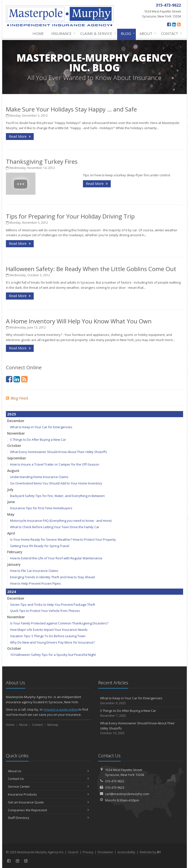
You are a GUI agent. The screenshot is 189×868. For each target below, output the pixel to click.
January (14, 564)
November (16, 433)
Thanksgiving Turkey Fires (42, 161)
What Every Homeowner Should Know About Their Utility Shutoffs (59, 452)
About (147, 33)
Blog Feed (17, 398)
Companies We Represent (48, 810)
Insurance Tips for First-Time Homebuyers (41, 508)
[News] (179, 24)
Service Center (48, 786)
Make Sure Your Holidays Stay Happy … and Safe (71, 109)
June (11, 502)
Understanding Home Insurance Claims (39, 477)
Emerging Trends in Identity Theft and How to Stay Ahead (52, 577)
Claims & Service (97, 33)
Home (38, 33)
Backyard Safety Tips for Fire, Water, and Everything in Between (57, 496)
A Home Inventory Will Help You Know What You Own (79, 321)
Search (73, 852)
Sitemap (53, 725)
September (17, 458)
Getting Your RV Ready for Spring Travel (40, 546)
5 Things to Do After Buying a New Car (38, 440)
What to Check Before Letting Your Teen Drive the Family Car (55, 527)
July (10, 489)
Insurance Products (48, 794)
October (14, 446)
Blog (127, 33)
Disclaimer (105, 852)
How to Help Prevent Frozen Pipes (35, 583)
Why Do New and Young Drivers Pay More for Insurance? (52, 642)
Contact (171, 33)
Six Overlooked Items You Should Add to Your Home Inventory (56, 483)
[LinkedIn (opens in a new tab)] (174, 24)
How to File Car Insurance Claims (34, 571)
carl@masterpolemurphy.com (127, 794)
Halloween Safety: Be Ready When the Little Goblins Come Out (91, 269)
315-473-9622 (115, 781)
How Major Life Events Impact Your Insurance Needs (49, 630)
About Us (48, 771)
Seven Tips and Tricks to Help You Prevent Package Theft (53, 605)
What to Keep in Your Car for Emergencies (41, 427)
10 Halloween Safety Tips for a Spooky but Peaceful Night (53, 655)
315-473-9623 (115, 787)
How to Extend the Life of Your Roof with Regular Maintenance (56, 558)
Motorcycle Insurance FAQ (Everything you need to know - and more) (61, 521)
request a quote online (61, 709)
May (11, 514)
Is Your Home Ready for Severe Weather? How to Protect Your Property (63, 539)
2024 (12, 592)
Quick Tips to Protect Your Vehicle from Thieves (45, 611)
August (13, 471)
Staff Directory (48, 818)
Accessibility (126, 852)
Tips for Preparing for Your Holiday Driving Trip (70, 216)
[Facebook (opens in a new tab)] (169, 24)
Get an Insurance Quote (48, 802)
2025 (12, 414)
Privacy (88, 852)
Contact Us (48, 779)
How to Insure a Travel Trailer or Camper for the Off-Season (55, 464)
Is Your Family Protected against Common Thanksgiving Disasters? (59, 623)
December (16, 421)
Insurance (62, 33)
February (15, 552)
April (11, 533)
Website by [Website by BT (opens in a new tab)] (150, 852)
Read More (20, 136)
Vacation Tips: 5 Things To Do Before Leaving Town (48, 636)
